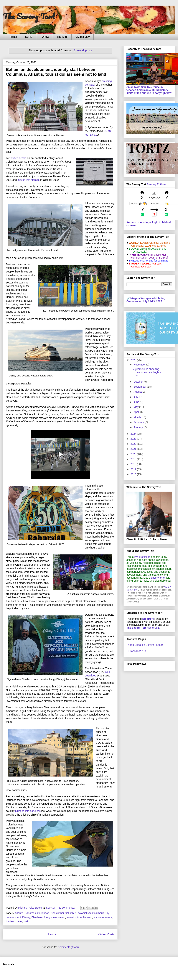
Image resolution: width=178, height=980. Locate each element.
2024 (134, 434)
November (140, 365)
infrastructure (74, 917)
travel (19, 921)
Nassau (88, 917)
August (138, 392)
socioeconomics (103, 917)
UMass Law (83, 37)
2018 (134, 464)
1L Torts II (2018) (136, 651)
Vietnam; (165, 243)
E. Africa (161, 246)
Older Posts (106, 934)
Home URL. (143, 628)
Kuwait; (144, 243)
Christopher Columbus (64, 913)
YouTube (62, 37)
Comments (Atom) (68, 947)
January (139, 427)
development (13, 917)
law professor (142, 557)
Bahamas (30, 913)
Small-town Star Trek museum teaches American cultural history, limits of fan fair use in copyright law (149, 90)
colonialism (84, 913)
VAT (26, 921)
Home (13, 37)
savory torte (158, 578)
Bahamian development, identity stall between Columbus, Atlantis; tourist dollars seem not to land (56, 72)
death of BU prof (158, 258)
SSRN (29, 37)
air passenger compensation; (148, 256)
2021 (134, 449)
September (140, 387)
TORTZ (44, 37)
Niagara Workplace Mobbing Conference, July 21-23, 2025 (146, 300)
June (137, 402)
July (136, 397)
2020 (134, 454)
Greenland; (138, 246)
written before (18, 158)
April (136, 412)
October (139, 382)
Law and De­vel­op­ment (153, 249)
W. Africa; (150, 246)
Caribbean (43, 913)
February (139, 422)
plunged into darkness (28, 811)
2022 (134, 444)
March (137, 417)
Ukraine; (154, 243)
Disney (26, 917)
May (136, 407)
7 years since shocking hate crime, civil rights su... (147, 372)
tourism (10, 921)
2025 (134, 360)
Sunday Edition (156, 184)
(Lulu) (144, 252)
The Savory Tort (29, 16)
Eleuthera (37, 917)
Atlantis (19, 913)
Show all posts (83, 50)
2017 (134, 469)
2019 (134, 459)
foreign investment (55, 917)
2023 (134, 439)
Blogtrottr (148, 619)
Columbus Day (101, 913)
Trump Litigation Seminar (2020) (145, 645)
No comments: (67, 908)
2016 (134, 474)
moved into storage (28, 180)
